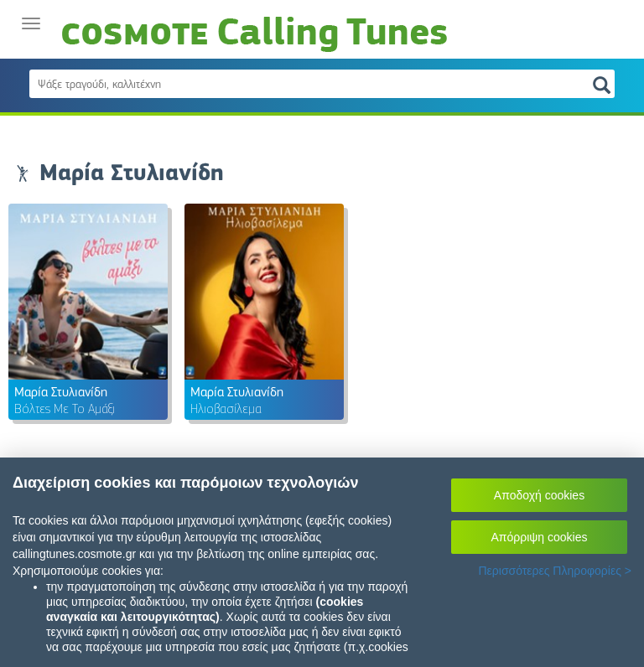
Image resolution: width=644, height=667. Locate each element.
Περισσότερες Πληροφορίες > (555, 571)
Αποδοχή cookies (539, 495)
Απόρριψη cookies (540, 537)
